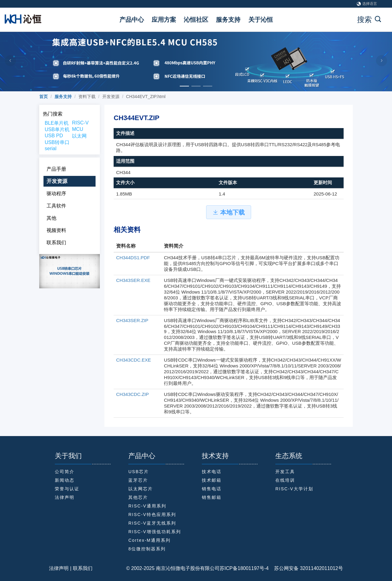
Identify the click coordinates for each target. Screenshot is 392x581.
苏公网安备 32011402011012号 (306, 568)
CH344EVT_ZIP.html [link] (146, 97)
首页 (43, 97)
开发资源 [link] (111, 97)
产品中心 (132, 20)
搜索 (369, 19)
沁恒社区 (196, 20)
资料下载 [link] (87, 97)
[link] (43, 97)
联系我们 (83, 568)
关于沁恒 (261, 20)
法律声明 (59, 568)
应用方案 (164, 20)
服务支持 (228, 20)
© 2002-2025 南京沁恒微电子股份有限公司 (173, 568)
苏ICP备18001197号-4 (244, 568)
